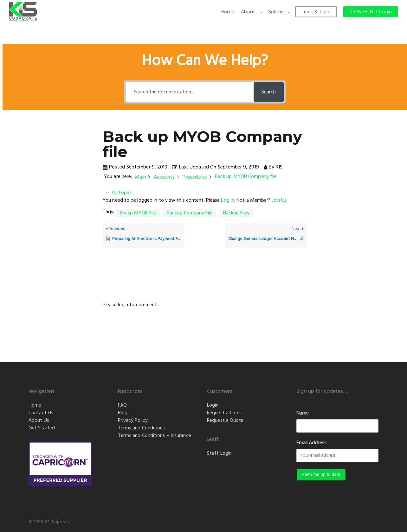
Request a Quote (225, 421)
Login (213, 405)
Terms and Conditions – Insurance (155, 436)
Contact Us (41, 413)
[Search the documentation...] (190, 92)
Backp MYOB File (138, 213)
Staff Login (219, 453)
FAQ (122, 405)
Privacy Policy (133, 421)
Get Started (42, 428)
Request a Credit (225, 413)
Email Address (311, 443)
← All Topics (119, 193)
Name (303, 413)
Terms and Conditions (142, 428)
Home (35, 405)
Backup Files (236, 213)
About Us (39, 421)
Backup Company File (190, 213)
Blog (123, 413)
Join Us (279, 200)
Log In (228, 200)
